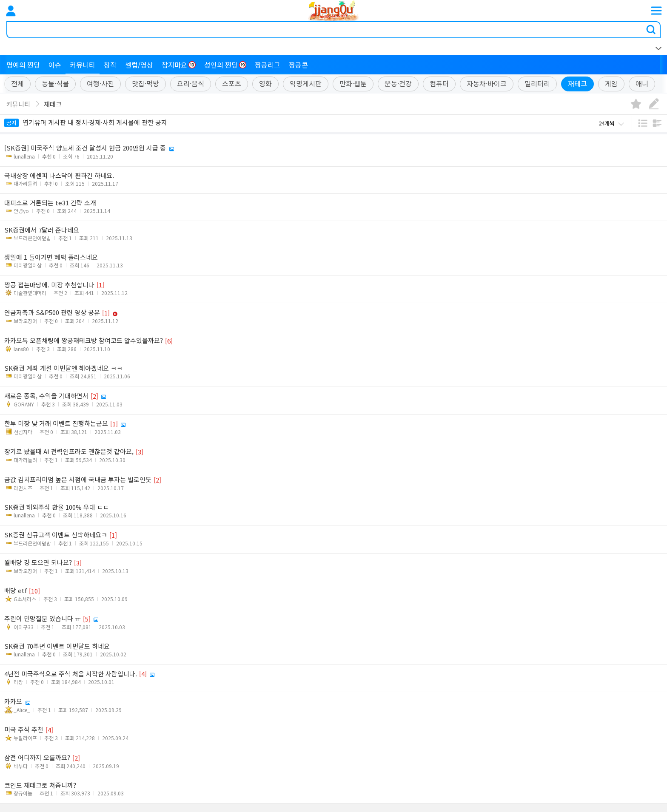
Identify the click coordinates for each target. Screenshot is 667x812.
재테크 (577, 84)
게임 (611, 84)
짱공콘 (298, 65)
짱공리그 (268, 65)
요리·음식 (191, 84)
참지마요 (179, 65)
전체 (17, 84)
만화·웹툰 (353, 84)
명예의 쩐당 (23, 65)
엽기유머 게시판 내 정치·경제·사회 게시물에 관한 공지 (86, 122)
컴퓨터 (439, 84)
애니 (642, 84)
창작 (110, 65)
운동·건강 (398, 84)
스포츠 (232, 84)
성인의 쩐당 (225, 65)
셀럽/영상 (139, 65)
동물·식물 (55, 84)
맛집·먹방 (145, 84)
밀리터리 (537, 84)
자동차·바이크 (487, 84)
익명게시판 (306, 84)
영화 (265, 84)
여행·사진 (100, 84)
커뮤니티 (83, 65)
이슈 (55, 65)
